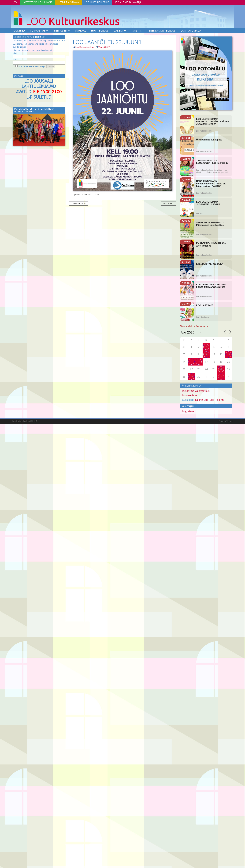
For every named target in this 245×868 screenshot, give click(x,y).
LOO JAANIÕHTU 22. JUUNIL (108, 42)
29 (191, 376)
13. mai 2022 (104, 47)
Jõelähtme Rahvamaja (128, 2)
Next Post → (169, 204)
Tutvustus (38, 31)
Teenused (60, 31)
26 (221, 369)
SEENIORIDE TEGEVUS (162, 31)
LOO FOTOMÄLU (191, 31)
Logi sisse (188, 411)
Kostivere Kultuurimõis (37, 2)
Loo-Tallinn (217, 400)
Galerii (118, 31)
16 (199, 361)
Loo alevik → (190, 395)
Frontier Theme (226, 421)
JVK (15, 2)
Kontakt (138, 31)
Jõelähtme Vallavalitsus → (197, 391)
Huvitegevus (100, 31)
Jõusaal (81, 31)
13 (229, 354)
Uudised (19, 31)
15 (191, 361)
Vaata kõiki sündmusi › (194, 326)
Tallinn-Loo (202, 400)
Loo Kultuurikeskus (97, 2)
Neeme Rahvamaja (68, 2)
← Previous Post (78, 204)
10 (206, 354)
